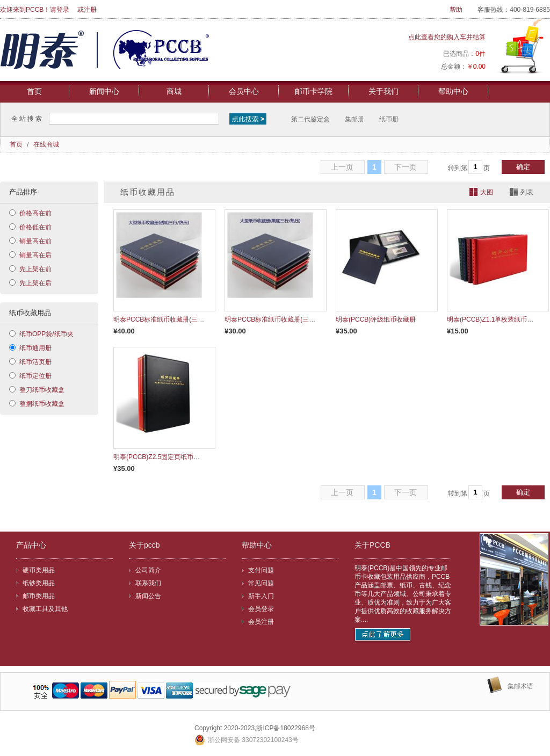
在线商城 (46, 144)
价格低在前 (35, 227)
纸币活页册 (35, 362)
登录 (63, 10)
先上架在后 (35, 283)
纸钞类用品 (39, 583)
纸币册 (389, 119)
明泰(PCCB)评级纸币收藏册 (376, 319)
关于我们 (383, 92)
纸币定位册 (35, 376)
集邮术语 (520, 686)
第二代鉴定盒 (310, 119)
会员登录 (261, 609)
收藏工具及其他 (45, 609)
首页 (34, 92)
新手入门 (261, 596)
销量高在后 (35, 255)
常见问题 (261, 583)
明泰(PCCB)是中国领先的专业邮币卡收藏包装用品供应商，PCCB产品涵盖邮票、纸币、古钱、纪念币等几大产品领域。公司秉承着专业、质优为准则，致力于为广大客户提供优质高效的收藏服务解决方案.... (403, 594)
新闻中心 (104, 92)
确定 (523, 167)
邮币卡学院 (314, 92)
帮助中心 (453, 92)
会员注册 (261, 622)
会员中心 (244, 92)
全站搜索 (27, 119)
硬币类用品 (39, 570)
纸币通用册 (35, 348)
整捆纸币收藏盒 (42, 404)
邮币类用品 (39, 596)
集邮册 (354, 119)
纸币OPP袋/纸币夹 (46, 334)
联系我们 (148, 583)
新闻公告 (148, 596)
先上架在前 (35, 269)
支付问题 (261, 570)
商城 (174, 92)
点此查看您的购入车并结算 (447, 37)
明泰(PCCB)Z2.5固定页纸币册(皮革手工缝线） (180, 457)
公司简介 (148, 570)
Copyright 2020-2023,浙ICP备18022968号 (255, 728)
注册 (90, 10)
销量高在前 (35, 241)
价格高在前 (35, 213)
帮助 (456, 10)
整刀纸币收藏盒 (42, 390)
